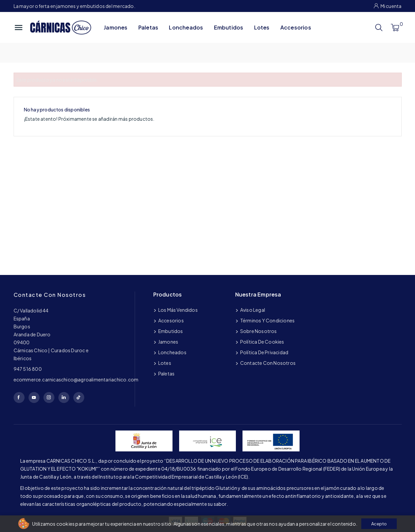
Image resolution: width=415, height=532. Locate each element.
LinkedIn (64, 398)
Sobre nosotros (258, 331)
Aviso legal (252, 310)
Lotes (262, 27)
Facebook (19, 398)
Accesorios (296, 27)
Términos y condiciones (267, 320)
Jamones (116, 27)
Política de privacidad (264, 352)
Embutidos (229, 27)
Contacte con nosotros (50, 295)
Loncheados (186, 27)
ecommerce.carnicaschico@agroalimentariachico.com (76, 379)
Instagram (49, 398)
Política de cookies (262, 342)
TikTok (79, 398)
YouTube (34, 398)
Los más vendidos (178, 310)
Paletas (148, 27)
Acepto (379, 524)
